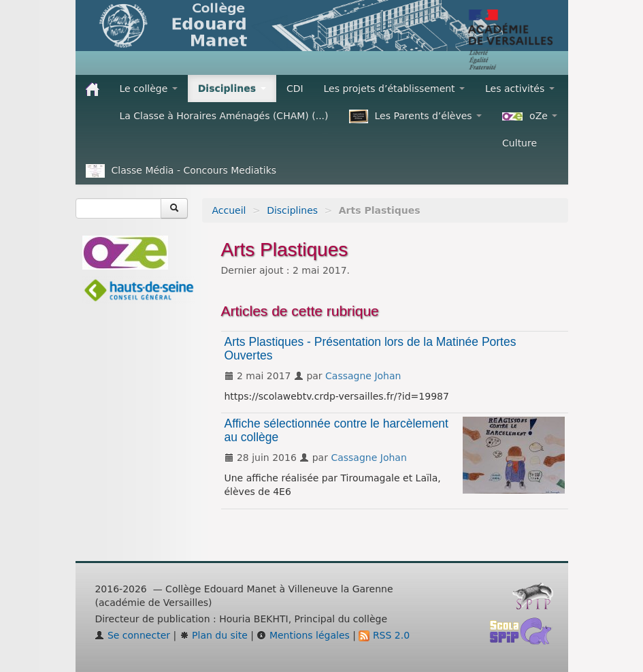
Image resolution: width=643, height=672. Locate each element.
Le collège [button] (149, 89)
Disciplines (292, 210)
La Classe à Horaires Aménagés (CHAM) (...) (224, 116)
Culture (520, 143)
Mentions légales (303, 635)
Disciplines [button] (232, 89)
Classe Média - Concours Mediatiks (181, 171)
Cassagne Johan (363, 376)
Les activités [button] (520, 89)
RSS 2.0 (384, 635)
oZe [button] (530, 116)
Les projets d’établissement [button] (395, 89)
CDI (295, 89)
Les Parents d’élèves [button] (416, 116)
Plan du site (214, 635)
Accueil (229, 210)
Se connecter (132, 635)
